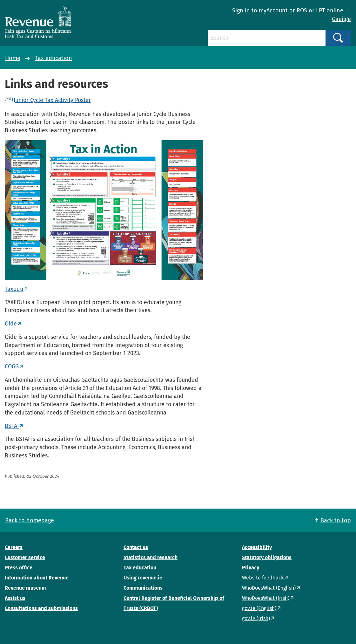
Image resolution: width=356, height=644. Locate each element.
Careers (14, 547)
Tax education (54, 58)
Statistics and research (151, 557)
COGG (12, 367)
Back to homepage (30, 520)
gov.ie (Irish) (256, 618)
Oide (11, 324)
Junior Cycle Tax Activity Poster (52, 100)
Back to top (336, 520)
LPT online (330, 10)
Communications (143, 588)
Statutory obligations (267, 557)
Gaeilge (341, 19)
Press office (19, 568)
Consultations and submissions (41, 608)
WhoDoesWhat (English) (269, 588)
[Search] (267, 38)
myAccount (273, 10)
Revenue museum (25, 588)
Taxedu (14, 289)
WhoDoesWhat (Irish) (266, 598)
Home (13, 58)
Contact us (136, 547)
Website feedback (263, 578)
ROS (302, 10)
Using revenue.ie (143, 578)
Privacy (251, 568)
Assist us (15, 598)
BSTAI (12, 426)
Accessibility (257, 547)
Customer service (25, 557)
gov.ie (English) (259, 608)
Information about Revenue (37, 578)
